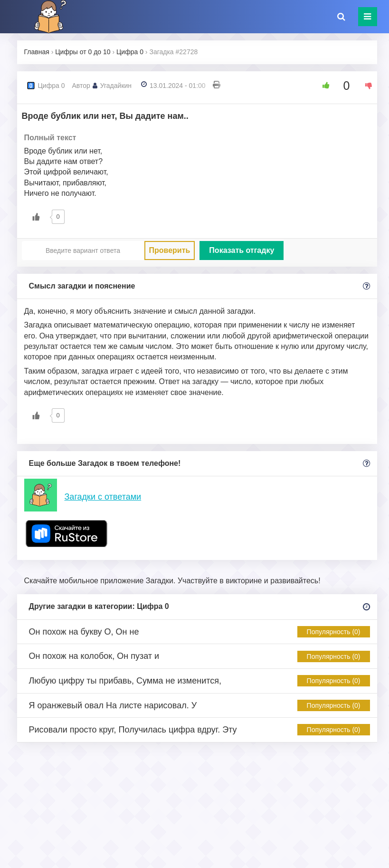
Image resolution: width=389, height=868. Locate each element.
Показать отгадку (242, 250)
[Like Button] (323, 86)
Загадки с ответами (103, 497)
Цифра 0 (52, 86)
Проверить (170, 250)
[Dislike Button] (365, 86)
